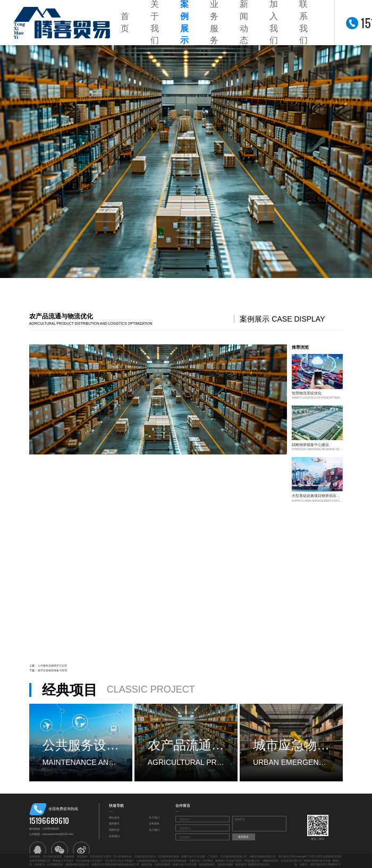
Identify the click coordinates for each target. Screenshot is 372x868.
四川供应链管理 (52, 856)
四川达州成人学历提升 (89, 861)
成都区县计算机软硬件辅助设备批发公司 (115, 864)
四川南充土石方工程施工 (120, 861)
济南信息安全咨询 (145, 856)
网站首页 (114, 818)
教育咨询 (241, 864)
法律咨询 (39, 864)
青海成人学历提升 (63, 861)
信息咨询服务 (163, 864)
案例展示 (114, 823)
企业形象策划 (55, 864)
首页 (125, 22)
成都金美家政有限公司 (263, 856)
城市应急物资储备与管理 (52, 670)
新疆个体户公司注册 (193, 856)
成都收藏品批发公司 (77, 864)
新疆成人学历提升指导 (229, 861)
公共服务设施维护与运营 (52, 665)
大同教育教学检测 (168, 856)
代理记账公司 (252, 861)
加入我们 (154, 830)
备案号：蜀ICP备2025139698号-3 (320, 864)
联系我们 (114, 836)
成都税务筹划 (270, 861)
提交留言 (243, 837)
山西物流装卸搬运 (147, 861)
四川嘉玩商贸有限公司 (234, 856)
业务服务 (154, 823)
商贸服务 (82, 856)
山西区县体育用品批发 (173, 861)
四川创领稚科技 (122, 856)
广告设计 (213, 856)
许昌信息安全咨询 (100, 856)
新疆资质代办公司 (259, 864)
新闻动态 (114, 830)
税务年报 (147, 864)
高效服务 (69, 856)
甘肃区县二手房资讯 (201, 861)
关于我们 (154, 818)
